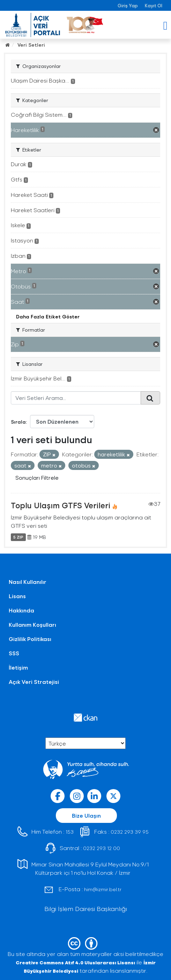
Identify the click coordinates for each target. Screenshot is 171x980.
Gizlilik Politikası (30, 639)
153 (70, 832)
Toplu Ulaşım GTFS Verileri (61, 505)
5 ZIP (18, 537)
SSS (14, 653)
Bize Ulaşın (86, 815)
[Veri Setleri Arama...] (76, 398)
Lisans (17, 596)
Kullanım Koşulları (32, 624)
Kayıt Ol (154, 5)
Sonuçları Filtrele (37, 477)
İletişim (18, 667)
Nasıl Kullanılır (28, 582)
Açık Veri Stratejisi (34, 682)
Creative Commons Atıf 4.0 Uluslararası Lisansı (75, 962)
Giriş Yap (128, 5)
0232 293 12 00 (102, 848)
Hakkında (21, 610)
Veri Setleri (31, 45)
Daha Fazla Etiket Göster (48, 317)
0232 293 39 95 (130, 832)
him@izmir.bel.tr (103, 889)
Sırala (18, 422)
